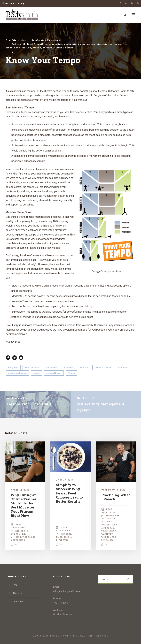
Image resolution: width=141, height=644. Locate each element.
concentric (56, 44)
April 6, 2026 (65, 480)
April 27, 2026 (20, 490)
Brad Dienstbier (16, 40)
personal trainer (53, 48)
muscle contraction (18, 48)
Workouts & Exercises (46, 40)
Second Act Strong (13, 3)
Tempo (69, 48)
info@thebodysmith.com (67, 591)
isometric (120, 44)
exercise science (102, 44)
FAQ (15, 585)
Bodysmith (19, 44)
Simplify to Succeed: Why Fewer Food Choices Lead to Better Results (69, 493)
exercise (84, 44)
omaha (37, 48)
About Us (17, 593)
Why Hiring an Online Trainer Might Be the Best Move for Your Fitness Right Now (24, 505)
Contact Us (18, 602)
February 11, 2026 (114, 490)
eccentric (70, 44)
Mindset (16, 537)
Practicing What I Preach (116, 497)
